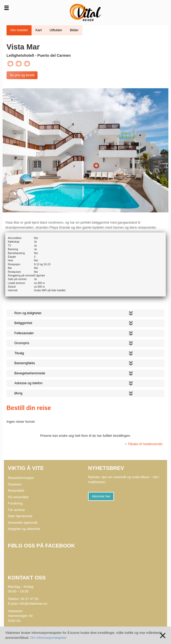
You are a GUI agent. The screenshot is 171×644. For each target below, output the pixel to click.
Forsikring (15, 503)
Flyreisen (15, 484)
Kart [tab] (39, 30)
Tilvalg (19, 353)
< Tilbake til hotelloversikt (144, 444)
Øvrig (18, 393)
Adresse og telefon (28, 383)
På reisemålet (18, 497)
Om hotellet (19, 30)
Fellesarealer (24, 333)
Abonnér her (101, 496)
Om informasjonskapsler (48, 638)
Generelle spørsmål (23, 523)
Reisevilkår (16, 491)
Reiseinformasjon (21, 478)
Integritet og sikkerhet (24, 529)
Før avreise (16, 510)
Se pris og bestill (22, 75)
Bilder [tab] (74, 30)
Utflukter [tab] (56, 30)
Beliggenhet (23, 323)
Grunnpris (22, 343)
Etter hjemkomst (20, 516)
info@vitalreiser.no (33, 604)
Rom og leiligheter (28, 313)
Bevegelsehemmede (30, 373)
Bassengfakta (25, 363)
